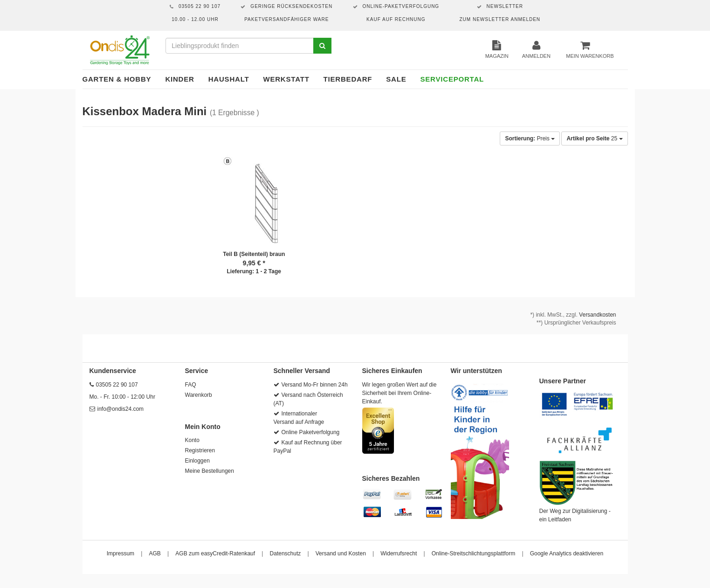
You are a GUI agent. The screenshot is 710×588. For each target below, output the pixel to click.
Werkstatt (286, 79)
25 (594, 138)
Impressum (121, 553)
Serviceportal (452, 79)
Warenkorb (199, 395)
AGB (155, 553)
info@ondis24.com (121, 409)
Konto (192, 440)
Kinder (179, 79)
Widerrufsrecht (399, 553)
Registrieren (200, 450)
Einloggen (197, 461)
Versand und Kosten (341, 553)
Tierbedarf (348, 79)
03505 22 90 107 (117, 385)
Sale (396, 79)
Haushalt (229, 79)
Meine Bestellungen (210, 471)
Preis (530, 138)
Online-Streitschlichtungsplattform (473, 553)
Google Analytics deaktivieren (567, 553)
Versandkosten (597, 315)
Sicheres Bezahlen (391, 478)
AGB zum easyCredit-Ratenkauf (215, 553)
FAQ (191, 385)
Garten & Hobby (117, 79)
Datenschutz (286, 553)
